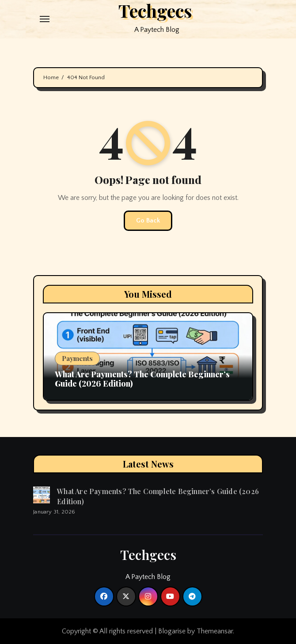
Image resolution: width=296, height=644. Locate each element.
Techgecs (148, 555)
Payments (77, 358)
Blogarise (172, 631)
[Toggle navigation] (45, 19)
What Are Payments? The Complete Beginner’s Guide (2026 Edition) (142, 379)
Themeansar (215, 631)
